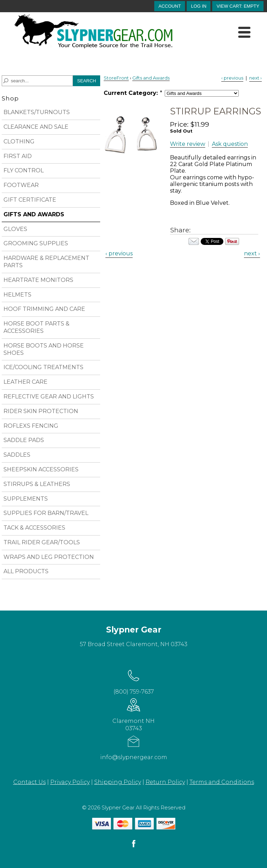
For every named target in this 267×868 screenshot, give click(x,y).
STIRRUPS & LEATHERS (37, 484)
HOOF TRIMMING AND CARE (44, 309)
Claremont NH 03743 (133, 714)
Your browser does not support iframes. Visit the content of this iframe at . (212, 241)
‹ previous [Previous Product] (232, 78)
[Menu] (244, 32)
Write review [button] (188, 144)
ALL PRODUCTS (26, 571)
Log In (199, 6)
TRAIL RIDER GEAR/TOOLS (42, 542)
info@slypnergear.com (134, 746)
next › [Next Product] (255, 78)
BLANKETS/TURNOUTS (37, 112)
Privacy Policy (70, 782)
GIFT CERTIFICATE (30, 200)
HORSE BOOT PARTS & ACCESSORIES (36, 327)
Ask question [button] (230, 144)
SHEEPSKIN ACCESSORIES (41, 469)
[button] (238, 6)
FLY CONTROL (24, 170)
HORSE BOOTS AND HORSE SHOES (44, 349)
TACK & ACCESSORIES (34, 528)
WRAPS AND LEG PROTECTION (49, 557)
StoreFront (116, 78)
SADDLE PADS (24, 440)
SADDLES (17, 455)
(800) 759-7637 (134, 681)
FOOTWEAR (21, 185)
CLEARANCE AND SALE (36, 127)
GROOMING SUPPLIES (36, 243)
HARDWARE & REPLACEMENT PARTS (46, 262)
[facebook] (134, 847)
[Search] (37, 81)
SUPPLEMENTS (26, 499)
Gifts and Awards (151, 78)
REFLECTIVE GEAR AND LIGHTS (49, 396)
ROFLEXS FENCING (31, 426)
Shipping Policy (118, 782)
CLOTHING (19, 141)
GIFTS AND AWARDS (34, 214)
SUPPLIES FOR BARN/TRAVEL (46, 513)
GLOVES (15, 229)
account (170, 6)
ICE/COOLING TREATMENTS (43, 367)
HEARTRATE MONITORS (38, 280)
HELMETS (17, 295)
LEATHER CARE (25, 382)
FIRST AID (18, 156)
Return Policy (165, 782)
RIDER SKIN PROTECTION (41, 411)
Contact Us (29, 782)
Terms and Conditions (222, 782)
